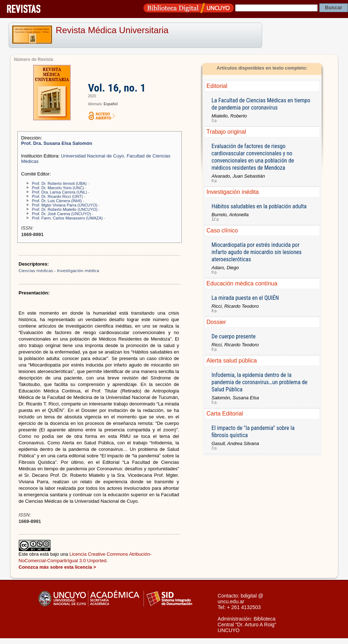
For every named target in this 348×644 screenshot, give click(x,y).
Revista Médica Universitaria (112, 30)
